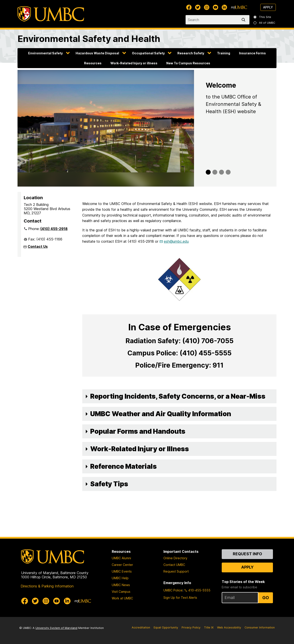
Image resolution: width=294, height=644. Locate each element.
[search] (244, 20)
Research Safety (191, 53)
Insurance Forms (252, 53)
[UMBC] (51, 14)
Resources (93, 63)
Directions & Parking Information (47, 586)
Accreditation (141, 627)
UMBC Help (120, 578)
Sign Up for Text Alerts (180, 598)
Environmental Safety (45, 53)
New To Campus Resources (188, 63)
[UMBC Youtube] (216, 7)
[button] (179, 396)
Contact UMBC (174, 565)
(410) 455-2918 (54, 229)
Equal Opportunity (166, 627)
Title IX (209, 627)
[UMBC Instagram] (207, 7)
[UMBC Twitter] (198, 7)
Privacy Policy (191, 627)
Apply (268, 7)
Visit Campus (121, 592)
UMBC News (121, 585)
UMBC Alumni (121, 558)
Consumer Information (260, 627)
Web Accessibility (229, 627)
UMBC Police (173, 590)
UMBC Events (122, 571)
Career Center (122, 565)
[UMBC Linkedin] (224, 7)
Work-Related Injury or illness (134, 63)
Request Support (176, 571)
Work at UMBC (122, 598)
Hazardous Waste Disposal (97, 53)
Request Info (247, 554)
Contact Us (38, 246)
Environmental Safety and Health (89, 39)
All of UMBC (265, 23)
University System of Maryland (56, 628)
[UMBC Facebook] (189, 7)
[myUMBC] (239, 7)
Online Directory (175, 558)
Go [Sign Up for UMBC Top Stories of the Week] (266, 598)
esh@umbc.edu (176, 241)
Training (224, 53)
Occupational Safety (148, 53)
